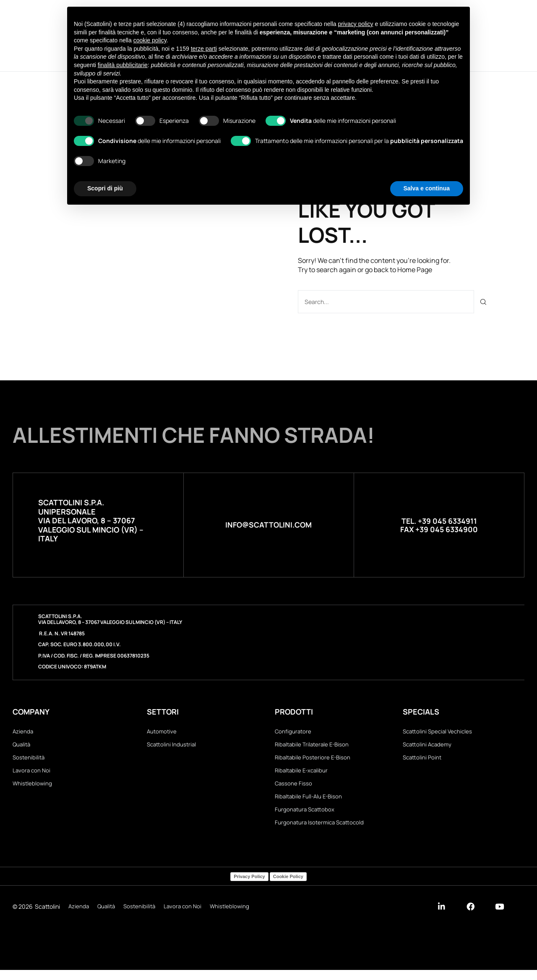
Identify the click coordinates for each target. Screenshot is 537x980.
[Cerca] (484, 301)
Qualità (21, 746)
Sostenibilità (29, 760)
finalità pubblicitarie (123, 65)
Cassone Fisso (293, 789)
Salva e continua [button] (427, 188)
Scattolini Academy (427, 746)
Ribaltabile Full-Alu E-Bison (308, 803)
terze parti (204, 49)
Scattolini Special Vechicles (437, 731)
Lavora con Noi (31, 775)
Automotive (162, 731)
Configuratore (293, 731)
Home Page (415, 270)
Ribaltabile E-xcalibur (301, 775)
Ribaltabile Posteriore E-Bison (313, 760)
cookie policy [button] (150, 40)
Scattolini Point (422, 760)
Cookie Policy (288, 886)
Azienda (23, 731)
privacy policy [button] (356, 24)
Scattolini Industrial (171, 746)
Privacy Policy (249, 886)
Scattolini (47, 917)
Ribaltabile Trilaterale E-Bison (312, 746)
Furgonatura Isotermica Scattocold (319, 832)
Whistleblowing (32, 789)
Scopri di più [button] (105, 188)
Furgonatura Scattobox (305, 818)
